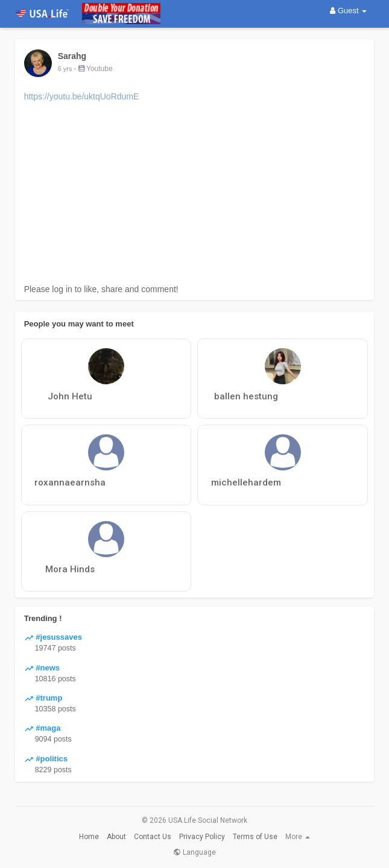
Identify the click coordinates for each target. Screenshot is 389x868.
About (116, 837)
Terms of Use (255, 837)
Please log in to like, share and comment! (101, 289)
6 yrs (65, 69)
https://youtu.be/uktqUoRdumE (82, 96)
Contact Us (153, 837)
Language (194, 852)
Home (89, 837)
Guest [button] (348, 11)
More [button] (298, 837)
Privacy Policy (202, 837)
